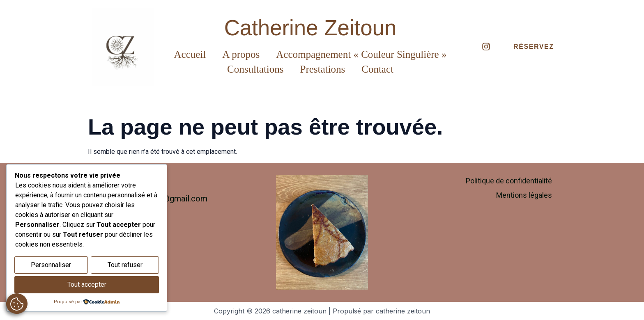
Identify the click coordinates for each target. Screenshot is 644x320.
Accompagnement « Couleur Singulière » (361, 54)
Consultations (255, 69)
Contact (377, 69)
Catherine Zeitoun (310, 28)
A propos (241, 54)
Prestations (323, 69)
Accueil (190, 54)
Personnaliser (51, 266)
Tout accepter (87, 285)
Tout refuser (125, 266)
